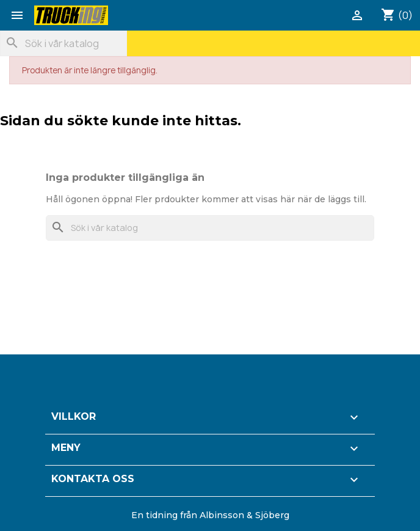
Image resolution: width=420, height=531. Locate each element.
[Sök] (63, 43)
